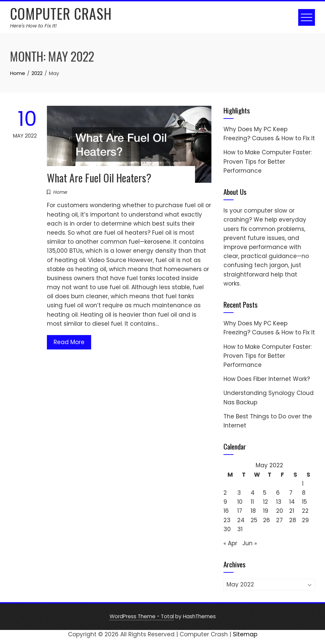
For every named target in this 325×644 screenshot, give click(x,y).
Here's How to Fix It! (33, 26)
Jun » (250, 543)
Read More (69, 342)
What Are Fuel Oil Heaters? (99, 178)
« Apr (230, 543)
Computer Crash (61, 13)
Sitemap (245, 634)
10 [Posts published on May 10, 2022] (240, 502)
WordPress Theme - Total (142, 616)
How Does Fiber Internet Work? (267, 379)
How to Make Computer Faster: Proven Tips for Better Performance (268, 161)
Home (60, 192)
